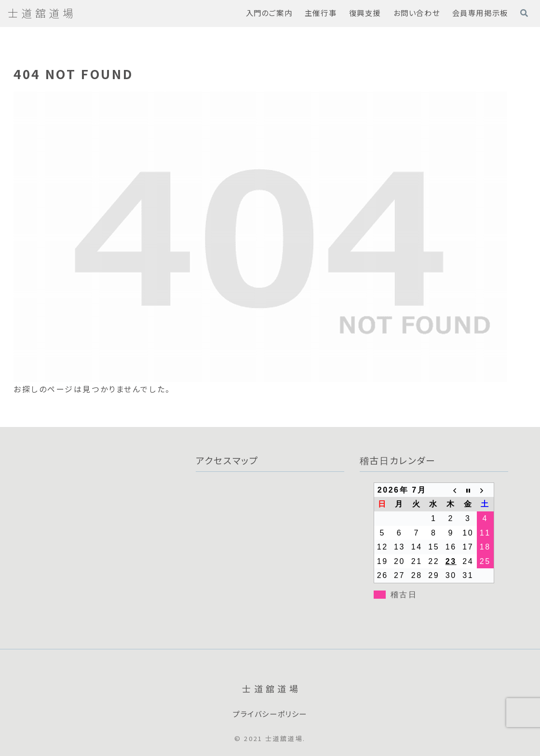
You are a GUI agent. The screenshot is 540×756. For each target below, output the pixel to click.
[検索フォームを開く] (524, 13)
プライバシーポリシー (270, 714)
